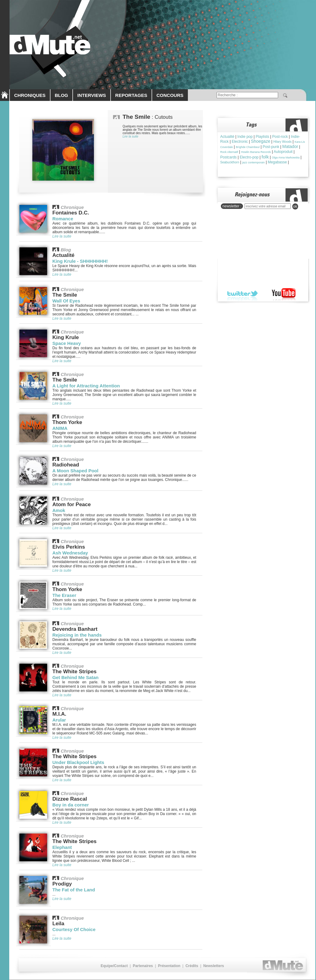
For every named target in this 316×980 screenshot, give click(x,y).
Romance (63, 219)
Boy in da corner (71, 805)
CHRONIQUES (30, 95)
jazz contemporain (254, 162)
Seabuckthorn (230, 162)
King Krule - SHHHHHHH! (80, 261)
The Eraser (64, 595)
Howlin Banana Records (256, 152)
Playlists (262, 137)
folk (265, 157)
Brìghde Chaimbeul (248, 147)
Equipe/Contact (114, 966)
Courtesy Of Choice (74, 929)
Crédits (192, 966)
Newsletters (214, 966)
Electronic (240, 142)
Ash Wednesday (70, 553)
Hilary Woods (282, 142)
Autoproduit (283, 152)
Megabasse (277, 162)
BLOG (61, 95)
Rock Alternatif (229, 152)
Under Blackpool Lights (78, 762)
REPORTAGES (131, 95)
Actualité (227, 137)
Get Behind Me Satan (75, 677)
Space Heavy (67, 343)
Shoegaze (261, 141)
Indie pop (245, 137)
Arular (59, 720)
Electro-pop (249, 157)
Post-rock (280, 137)
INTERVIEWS (92, 95)
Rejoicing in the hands (77, 635)
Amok (59, 510)
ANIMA (60, 428)
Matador (290, 146)
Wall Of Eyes (66, 301)
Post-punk (271, 147)
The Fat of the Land (74, 890)
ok (295, 206)
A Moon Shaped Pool (75, 471)
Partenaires (143, 966)
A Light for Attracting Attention (86, 386)
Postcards (228, 157)
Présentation (169, 966)
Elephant (62, 847)
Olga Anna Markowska (286, 158)
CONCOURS (170, 95)
